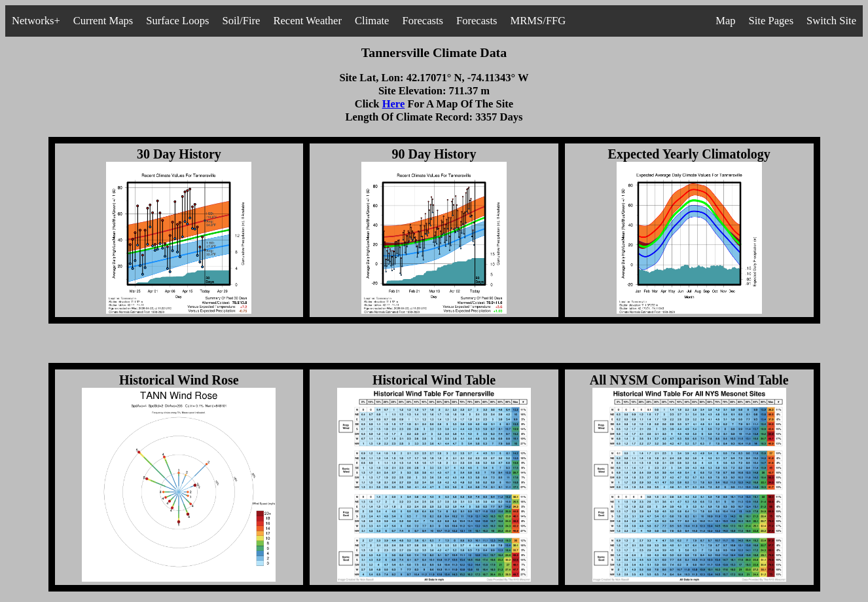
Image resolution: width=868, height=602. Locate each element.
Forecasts (423, 21)
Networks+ (36, 21)
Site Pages (771, 21)
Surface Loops (177, 21)
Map (725, 21)
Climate (372, 21)
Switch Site (831, 21)
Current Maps (103, 21)
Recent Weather (307, 21)
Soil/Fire (241, 21)
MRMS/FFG (538, 21)
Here (394, 104)
